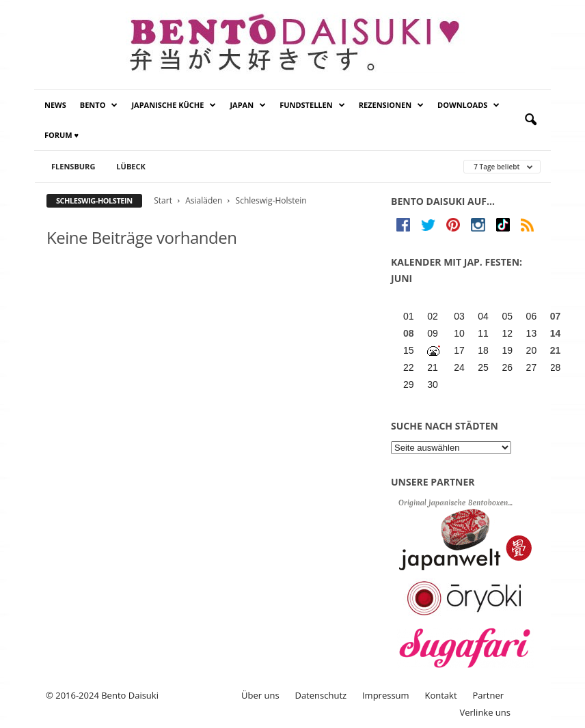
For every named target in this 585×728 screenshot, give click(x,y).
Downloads (468, 105)
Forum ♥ (62, 135)
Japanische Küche (174, 105)
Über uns (260, 695)
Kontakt (440, 695)
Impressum (386, 695)
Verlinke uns (485, 712)
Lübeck (131, 166)
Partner (488, 695)
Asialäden (204, 200)
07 (556, 316)
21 (556, 350)
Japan (248, 105)
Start (163, 200)
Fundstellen (312, 105)
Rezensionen (391, 105)
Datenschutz (321, 695)
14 (556, 333)
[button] (530, 120)
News (55, 105)
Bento (99, 105)
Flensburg (73, 166)
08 (409, 333)
